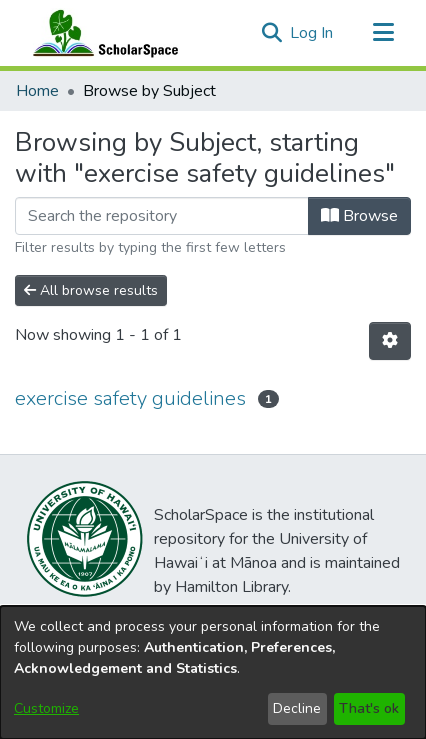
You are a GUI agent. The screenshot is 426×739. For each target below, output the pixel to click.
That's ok (369, 708)
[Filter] (162, 216)
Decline (297, 708)
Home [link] (37, 91)
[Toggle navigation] (383, 33)
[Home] (101, 33)
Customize (46, 708)
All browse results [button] (91, 290)
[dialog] (213, 672)
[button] (271, 33)
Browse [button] (359, 216)
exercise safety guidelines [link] (130, 398)
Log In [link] (312, 33)
